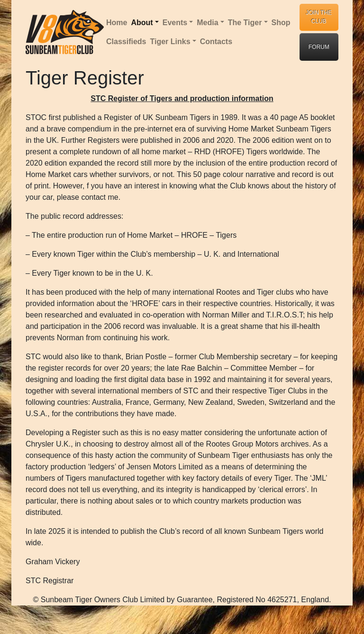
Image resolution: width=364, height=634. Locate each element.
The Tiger (245, 23)
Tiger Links (170, 42)
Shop (281, 23)
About (142, 23)
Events (175, 23)
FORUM (319, 47)
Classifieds (126, 42)
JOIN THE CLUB (319, 17)
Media (207, 23)
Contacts (216, 42)
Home (117, 23)
